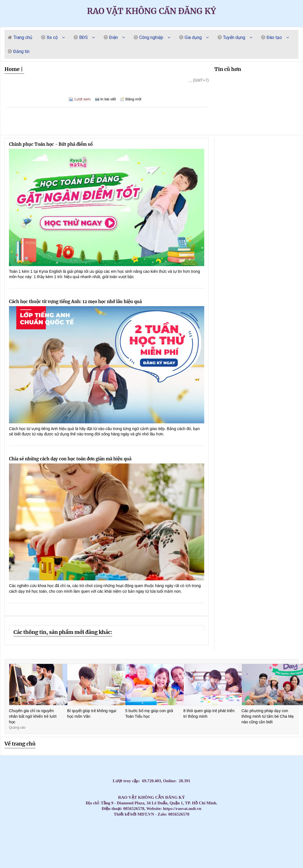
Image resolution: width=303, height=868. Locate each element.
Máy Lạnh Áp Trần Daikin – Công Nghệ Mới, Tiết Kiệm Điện (138, 851)
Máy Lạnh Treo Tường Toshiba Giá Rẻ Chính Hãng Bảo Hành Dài (67, 842)
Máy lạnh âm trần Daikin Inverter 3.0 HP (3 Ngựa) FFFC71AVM (227, 846)
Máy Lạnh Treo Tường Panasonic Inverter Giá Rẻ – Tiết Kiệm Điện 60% (199, 842)
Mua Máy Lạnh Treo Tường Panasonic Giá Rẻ (191, 842)
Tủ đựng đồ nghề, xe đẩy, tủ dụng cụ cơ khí (223, 856)
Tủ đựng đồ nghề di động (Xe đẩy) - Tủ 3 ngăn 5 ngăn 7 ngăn (268, 865)
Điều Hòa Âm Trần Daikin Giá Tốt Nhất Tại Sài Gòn (146, 832)
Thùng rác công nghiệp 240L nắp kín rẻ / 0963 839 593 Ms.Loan (47, 851)
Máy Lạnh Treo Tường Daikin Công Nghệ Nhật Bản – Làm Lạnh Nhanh (210, 846)
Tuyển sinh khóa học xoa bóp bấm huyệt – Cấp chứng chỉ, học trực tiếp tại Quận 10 (238, 856)
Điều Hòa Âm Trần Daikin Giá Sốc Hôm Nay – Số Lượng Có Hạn (173, 832)
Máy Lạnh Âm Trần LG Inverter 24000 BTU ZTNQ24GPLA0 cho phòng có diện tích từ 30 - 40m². (113, 865)
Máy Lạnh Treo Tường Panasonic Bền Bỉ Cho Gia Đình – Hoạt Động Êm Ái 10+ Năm (235, 842)
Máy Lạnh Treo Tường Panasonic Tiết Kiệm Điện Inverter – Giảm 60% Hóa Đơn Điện (50, 846)
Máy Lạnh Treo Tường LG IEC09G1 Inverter (122, 865)
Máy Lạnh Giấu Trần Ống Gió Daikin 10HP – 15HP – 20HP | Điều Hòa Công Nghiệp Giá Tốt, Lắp (208, 822)
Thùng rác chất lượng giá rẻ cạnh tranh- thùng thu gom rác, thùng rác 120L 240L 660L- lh (138, 856)
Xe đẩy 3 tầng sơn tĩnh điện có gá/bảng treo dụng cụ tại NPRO (210, 861)
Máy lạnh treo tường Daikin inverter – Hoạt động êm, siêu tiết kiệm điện (18, 846)
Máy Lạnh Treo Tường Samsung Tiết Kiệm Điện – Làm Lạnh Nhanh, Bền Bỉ (259, 837)
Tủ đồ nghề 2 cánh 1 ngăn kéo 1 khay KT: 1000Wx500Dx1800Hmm (169, 861)
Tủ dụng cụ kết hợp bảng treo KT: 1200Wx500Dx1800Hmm (194, 837)
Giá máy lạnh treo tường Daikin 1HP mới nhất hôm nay (140, 822)
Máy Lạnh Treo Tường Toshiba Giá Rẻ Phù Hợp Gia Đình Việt (21, 842)
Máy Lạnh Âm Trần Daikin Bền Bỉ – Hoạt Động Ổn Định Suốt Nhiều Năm (226, 827)
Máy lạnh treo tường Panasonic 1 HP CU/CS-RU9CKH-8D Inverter (56, 861)
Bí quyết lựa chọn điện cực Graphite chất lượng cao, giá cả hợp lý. (233, 832)
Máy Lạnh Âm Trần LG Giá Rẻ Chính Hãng (292, 822)
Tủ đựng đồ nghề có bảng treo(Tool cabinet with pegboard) (149, 865)
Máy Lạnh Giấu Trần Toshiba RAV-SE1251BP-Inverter (176, 861)
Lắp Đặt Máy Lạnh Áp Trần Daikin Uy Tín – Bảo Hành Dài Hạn (147, 851)
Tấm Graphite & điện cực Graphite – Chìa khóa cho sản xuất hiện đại (240, 822)
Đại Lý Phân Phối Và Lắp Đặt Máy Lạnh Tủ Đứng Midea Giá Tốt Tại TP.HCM (17, 832)
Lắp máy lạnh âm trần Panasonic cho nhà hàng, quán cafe (21, 827)
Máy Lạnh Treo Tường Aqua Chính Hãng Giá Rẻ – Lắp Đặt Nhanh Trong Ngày (139, 837)
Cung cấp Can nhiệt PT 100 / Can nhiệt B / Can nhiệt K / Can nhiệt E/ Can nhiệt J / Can (283, 822)
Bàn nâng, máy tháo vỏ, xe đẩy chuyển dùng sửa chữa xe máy (157, 822)
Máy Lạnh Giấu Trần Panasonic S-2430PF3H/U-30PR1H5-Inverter (194, 861)
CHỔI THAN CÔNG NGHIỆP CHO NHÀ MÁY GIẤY (120, 827)
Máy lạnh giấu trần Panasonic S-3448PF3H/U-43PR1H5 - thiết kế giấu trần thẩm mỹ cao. (30, 861)
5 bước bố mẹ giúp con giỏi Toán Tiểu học (149, 714)
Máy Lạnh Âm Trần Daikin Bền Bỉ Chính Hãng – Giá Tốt (213, 827)
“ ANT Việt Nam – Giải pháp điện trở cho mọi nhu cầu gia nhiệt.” (123, 856)
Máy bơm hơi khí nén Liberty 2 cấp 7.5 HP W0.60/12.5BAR (245, 861)
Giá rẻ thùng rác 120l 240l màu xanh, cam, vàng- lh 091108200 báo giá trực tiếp (230, 822)
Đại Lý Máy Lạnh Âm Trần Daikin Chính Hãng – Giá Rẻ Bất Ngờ (16, 837)
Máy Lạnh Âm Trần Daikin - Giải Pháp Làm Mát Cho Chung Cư (277, 827)
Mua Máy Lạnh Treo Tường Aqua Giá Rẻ (98, 837)
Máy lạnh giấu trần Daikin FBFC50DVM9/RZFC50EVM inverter (193, 856)
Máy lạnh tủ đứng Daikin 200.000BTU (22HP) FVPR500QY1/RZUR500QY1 (202, 856)
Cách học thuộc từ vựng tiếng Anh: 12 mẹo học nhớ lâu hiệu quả (75, 302)
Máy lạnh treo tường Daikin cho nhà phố (11, 846)
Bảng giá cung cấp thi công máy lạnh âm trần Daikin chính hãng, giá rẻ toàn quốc (48, 827)
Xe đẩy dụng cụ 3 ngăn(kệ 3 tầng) (93, 865)
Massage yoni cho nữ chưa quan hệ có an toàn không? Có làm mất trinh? (43, 822)
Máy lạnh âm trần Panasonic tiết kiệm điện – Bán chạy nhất (57, 827)
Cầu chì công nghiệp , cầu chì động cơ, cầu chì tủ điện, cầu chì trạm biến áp (105, 851)
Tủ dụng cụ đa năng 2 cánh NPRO (227, 865)
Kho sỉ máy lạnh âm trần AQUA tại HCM (21, 856)
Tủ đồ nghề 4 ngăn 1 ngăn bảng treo (259, 846)
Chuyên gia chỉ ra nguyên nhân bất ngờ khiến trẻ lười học (33, 716)
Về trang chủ (20, 744)
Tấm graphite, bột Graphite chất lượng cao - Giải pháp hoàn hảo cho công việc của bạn (86, 842)
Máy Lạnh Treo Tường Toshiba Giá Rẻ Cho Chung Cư (13, 842)
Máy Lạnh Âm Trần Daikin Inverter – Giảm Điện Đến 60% (255, 832)
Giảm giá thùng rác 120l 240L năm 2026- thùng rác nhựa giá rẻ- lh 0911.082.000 (258, 856)
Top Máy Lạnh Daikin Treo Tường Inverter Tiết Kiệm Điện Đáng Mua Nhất (23, 822)
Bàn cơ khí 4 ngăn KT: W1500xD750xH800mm (9, 861)
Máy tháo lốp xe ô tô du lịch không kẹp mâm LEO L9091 (296, 842)
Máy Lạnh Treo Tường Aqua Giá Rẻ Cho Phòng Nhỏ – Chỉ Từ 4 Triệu (83, 837)
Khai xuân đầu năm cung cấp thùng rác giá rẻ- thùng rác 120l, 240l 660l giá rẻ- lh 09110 (13, 856)
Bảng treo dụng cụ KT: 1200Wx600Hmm (23, 837)
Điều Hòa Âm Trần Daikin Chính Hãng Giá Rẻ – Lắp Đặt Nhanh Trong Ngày (94, 832)
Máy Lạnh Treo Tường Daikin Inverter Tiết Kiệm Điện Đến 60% (244, 846)
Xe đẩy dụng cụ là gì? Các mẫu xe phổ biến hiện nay (219, 861)
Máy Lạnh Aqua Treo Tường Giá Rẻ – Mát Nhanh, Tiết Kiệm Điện (105, 837)
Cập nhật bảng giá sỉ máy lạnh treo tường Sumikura (119, 822)
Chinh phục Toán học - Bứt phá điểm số (51, 144)
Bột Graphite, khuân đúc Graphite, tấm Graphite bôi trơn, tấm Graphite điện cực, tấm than (32, 865)
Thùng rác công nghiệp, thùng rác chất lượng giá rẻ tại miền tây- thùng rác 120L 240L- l (228, 861)
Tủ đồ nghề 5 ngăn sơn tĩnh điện (198, 832)
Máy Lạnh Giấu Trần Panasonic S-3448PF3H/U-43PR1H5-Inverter (166, 856)
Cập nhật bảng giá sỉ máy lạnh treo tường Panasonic (132, 822)
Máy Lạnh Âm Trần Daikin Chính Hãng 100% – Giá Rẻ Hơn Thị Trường (52, 832)
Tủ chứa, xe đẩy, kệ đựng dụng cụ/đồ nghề (68, 856)
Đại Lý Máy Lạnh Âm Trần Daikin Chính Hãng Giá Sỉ (274, 832)
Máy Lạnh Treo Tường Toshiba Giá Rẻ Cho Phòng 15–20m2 (50, 842)
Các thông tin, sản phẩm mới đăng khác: (63, 632)
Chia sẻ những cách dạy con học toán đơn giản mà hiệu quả (70, 459)
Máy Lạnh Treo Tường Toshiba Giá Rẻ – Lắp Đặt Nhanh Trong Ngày (58, 842)
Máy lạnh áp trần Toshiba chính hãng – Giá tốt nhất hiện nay (96, 851)
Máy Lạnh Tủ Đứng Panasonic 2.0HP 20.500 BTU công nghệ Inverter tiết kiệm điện (260, 851)
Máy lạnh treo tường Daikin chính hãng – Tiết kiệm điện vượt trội (39, 846)
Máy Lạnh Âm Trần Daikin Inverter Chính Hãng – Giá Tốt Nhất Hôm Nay (77, 832)
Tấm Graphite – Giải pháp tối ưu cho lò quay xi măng (103, 832)
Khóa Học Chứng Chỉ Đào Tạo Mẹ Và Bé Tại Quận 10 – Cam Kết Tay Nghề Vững (30, 856)
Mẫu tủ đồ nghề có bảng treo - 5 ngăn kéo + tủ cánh (202, 861)
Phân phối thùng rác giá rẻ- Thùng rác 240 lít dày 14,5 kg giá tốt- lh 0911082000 (267, 827)
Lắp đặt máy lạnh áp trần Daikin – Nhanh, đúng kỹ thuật (221, 851)
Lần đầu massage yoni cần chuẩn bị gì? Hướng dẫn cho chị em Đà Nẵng (33, 822)
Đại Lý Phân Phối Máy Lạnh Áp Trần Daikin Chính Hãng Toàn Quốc (121, 851)
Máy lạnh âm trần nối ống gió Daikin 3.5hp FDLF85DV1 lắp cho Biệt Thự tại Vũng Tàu (265, 832)
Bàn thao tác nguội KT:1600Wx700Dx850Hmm (251, 851)
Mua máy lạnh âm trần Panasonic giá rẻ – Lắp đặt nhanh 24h (86, 827)
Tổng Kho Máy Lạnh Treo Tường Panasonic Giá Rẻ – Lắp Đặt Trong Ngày (209, 842)
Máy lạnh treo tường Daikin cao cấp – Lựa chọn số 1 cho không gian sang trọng (144, 827)
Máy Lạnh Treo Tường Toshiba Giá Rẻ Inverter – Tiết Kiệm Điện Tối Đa (41, 842)
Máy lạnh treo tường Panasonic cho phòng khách (130, 842)
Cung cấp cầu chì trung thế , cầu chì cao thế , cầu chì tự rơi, (74, 837)
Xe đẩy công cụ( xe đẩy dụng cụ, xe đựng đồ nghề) (147, 861)
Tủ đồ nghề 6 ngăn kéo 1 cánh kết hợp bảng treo (156, 846)
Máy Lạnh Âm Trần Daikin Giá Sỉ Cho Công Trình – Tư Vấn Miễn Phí (65, 837)
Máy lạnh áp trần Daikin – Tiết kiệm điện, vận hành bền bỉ (239, 851)
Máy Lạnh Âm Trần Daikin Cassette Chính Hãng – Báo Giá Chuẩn (61, 832)
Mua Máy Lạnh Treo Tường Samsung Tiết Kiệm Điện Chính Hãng (240, 837)
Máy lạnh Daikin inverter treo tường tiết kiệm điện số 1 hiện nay (191, 822)
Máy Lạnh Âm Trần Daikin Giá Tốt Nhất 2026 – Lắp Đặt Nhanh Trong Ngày (56, 837)
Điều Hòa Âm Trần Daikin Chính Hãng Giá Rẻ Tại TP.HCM (138, 832)
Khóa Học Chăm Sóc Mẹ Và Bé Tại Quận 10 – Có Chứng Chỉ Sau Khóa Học (278, 842)
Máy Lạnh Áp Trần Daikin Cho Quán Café (163, 851)
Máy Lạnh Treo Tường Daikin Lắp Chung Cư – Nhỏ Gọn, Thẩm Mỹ (171, 846)
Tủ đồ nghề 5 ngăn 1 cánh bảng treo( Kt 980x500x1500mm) (175, 856)
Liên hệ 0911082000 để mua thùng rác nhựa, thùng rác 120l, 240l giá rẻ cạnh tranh (59, 856)
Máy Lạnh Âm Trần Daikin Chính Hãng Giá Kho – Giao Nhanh (191, 832)
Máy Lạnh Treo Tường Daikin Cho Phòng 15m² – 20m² (163, 846)
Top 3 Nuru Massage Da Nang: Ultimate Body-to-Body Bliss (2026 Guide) (148, 822)
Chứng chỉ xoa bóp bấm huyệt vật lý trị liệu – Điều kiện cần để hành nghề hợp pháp (276, 861)
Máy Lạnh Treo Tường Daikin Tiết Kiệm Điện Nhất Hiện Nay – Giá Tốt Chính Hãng (137, 846)
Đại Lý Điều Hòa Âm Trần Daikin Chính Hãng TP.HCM (86, 832)
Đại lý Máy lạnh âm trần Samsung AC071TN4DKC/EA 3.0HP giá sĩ (285, 827)
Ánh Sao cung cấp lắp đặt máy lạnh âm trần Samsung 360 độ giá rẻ (220, 865)
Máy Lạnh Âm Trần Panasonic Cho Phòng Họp (127, 827)
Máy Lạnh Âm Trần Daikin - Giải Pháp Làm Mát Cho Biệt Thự (7, 832)
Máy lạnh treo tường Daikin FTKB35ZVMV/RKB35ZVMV (108, 856)
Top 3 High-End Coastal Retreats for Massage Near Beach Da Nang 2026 (164, 827)
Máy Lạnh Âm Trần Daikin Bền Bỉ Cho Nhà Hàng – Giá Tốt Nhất (204, 827)
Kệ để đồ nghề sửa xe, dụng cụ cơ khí (230, 856)
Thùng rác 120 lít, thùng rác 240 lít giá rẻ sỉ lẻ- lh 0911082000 (88, 851)
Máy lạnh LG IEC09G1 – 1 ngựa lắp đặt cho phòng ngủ (175, 865)
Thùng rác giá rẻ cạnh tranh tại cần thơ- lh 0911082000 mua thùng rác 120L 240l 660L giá (116, 837)
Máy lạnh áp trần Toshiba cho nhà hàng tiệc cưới (7, 851)
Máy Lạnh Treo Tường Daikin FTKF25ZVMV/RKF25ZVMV (81, 856)
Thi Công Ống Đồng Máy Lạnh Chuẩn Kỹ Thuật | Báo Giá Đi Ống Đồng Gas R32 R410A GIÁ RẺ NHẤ (228, 837)
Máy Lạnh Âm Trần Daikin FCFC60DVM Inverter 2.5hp (65, 865)
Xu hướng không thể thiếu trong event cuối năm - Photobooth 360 (293, 856)
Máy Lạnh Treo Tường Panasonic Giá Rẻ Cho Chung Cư (166, 842)
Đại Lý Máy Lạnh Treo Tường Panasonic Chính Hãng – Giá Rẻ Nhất (288, 842)
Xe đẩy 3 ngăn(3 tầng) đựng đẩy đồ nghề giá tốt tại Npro (129, 865)
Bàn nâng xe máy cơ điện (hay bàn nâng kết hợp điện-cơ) (183, 865)
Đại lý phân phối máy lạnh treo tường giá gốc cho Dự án (180, 851)
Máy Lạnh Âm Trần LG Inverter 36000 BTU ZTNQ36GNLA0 (201, 846)
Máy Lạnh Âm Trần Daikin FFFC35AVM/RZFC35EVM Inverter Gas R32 (83, 861)
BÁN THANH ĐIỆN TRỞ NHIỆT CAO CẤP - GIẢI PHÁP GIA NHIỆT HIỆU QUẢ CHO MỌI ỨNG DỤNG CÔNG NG (26, 851)
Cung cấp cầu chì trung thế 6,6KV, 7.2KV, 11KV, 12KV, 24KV (252, 846)
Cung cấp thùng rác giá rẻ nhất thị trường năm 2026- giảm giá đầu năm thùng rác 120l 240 (209, 865)
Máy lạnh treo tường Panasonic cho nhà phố (124, 842)
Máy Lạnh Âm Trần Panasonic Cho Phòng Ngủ (107, 827)
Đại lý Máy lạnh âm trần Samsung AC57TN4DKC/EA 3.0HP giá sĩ (35, 832)
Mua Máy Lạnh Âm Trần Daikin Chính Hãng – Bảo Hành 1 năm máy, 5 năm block (6, 837)
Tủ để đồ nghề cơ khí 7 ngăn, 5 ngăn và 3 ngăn (72, 865)
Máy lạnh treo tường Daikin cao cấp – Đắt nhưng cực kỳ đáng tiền (173, 827)
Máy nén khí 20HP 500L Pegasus (90, 861)
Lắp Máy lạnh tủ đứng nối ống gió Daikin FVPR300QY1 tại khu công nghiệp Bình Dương (128, 837)
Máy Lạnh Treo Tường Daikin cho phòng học (185, 846)
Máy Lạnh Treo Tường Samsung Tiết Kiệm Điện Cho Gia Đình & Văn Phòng (185, 837)
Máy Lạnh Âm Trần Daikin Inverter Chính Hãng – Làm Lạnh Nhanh (292, 832)
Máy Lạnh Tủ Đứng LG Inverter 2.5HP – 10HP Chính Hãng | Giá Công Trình (280, 837)
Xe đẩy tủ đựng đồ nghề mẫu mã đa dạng (161, 861)
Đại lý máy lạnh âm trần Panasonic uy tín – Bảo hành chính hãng (38, 827)
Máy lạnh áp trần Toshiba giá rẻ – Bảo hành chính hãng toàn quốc (276, 846)
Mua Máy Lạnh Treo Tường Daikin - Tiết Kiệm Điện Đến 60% (52, 822)
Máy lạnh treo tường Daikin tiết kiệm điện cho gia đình (107, 846)
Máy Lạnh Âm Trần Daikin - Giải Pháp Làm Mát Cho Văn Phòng (43, 832)
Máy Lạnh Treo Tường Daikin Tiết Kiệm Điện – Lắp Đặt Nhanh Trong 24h (126, 846)
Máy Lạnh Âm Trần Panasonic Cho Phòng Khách (101, 827)
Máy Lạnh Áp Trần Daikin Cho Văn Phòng (81, 851)
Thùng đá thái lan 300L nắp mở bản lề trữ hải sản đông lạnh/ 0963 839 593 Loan (97, 842)
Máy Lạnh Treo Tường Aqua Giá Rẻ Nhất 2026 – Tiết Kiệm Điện (36, 837)
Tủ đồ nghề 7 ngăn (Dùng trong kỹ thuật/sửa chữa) (87, 865)
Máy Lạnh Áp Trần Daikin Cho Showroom (114, 851)
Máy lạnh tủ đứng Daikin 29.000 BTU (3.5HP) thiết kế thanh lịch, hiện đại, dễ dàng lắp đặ (283, 851)
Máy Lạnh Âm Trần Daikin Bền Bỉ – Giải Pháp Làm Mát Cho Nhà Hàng (249, 827)
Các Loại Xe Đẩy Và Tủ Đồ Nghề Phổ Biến (200, 865)
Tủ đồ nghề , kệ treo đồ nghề (27, 842)
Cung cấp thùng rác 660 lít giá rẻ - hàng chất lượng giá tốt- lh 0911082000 (116, 846)
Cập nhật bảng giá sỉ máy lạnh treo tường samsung (105, 822)
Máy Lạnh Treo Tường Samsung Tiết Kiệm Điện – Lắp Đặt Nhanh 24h (157, 837)
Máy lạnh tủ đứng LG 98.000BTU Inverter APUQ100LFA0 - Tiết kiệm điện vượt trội (285, 865)
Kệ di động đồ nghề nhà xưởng (159, 856)
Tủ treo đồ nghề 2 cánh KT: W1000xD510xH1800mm (165, 837)
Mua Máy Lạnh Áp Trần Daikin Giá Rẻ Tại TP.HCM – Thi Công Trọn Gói (230, 851)
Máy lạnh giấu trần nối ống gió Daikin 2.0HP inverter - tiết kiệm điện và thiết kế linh (18, 861)
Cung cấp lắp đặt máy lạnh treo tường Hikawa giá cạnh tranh (130, 851)
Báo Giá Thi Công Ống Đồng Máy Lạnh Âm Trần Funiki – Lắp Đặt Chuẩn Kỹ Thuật (216, 837)
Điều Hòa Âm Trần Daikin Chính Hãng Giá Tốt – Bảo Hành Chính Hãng (111, 832)
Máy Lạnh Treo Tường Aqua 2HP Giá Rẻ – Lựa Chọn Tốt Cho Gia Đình (46, 837)
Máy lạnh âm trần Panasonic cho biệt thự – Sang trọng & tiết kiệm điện (250, 822)
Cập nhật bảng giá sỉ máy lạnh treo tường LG (126, 822)
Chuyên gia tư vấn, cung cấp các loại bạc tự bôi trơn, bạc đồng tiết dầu (183, 856)
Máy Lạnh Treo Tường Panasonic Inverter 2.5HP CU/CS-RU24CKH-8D (65, 861)
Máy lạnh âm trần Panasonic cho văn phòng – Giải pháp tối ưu (65, 827)
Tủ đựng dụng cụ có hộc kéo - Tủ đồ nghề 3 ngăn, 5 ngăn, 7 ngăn (74, 861)
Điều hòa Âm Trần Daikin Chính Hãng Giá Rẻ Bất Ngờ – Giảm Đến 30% (182, 832)
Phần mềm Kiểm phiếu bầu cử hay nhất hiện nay (50, 856)
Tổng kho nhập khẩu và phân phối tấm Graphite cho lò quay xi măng (134, 827)
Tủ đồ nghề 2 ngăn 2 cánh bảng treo (245, 851)
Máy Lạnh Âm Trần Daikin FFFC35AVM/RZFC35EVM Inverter (140, 861)
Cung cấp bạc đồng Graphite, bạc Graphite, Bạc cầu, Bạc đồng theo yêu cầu (269, 837)
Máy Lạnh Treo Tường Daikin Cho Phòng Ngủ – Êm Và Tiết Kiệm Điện (147, 846)
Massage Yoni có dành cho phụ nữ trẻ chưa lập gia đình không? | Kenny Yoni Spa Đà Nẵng (74, 822)
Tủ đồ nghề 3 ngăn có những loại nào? (300, 856)
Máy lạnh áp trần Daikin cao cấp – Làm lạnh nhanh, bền (195, 851)
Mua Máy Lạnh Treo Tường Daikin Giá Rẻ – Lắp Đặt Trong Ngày (193, 846)
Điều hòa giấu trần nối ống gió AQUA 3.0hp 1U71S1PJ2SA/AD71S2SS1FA (183, 842)
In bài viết (108, 99)
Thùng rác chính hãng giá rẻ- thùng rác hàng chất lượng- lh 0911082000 (97, 861)
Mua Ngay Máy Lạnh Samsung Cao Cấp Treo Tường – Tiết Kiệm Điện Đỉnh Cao (183, 827)
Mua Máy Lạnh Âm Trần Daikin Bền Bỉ (219, 827)
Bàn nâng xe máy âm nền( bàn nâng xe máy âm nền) (168, 865)
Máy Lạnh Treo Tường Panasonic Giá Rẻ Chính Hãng (217, 842)
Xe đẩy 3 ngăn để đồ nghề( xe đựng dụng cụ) (115, 856)
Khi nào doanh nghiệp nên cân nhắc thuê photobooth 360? (114, 861)
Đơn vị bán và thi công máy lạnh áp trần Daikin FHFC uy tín (91, 837)
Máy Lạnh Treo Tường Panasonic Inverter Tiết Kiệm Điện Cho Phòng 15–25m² (268, 842)
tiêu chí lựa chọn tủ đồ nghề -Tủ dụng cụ (74, 856)
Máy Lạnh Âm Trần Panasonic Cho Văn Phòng (114, 827)
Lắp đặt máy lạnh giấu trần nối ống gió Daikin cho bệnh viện (16, 865)
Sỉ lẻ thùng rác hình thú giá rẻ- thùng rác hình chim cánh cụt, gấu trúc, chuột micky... (115, 842)
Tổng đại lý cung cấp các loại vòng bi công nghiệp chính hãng (153, 832)
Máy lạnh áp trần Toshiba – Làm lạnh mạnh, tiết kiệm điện (64, 851)
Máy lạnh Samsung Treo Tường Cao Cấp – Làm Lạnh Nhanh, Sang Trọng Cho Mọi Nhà (194, 827)
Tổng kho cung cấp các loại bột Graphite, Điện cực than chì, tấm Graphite (268, 856)
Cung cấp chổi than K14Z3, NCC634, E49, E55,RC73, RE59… (89, 856)
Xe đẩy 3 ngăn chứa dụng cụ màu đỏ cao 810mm (42, 865)
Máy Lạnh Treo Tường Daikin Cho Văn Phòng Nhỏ (179, 846)
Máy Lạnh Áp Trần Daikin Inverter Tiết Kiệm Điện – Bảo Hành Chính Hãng (171, 851)
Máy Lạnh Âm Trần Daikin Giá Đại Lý (240, 832)
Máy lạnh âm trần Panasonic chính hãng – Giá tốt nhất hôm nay (29, 827)
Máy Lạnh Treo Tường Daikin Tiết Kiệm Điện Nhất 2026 (84, 822)
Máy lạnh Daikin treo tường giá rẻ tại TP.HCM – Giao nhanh (4, 822)
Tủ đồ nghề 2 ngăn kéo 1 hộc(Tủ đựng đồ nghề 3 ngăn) (295, 861)
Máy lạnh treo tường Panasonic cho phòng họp (106, 842)
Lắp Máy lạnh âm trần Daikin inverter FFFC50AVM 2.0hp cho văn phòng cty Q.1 (223, 832)
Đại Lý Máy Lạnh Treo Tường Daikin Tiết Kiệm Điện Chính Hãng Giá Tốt (89, 846)
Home (12, 69)
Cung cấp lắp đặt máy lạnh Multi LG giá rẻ (23, 865)
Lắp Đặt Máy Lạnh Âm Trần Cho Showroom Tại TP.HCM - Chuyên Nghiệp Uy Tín (258, 865)
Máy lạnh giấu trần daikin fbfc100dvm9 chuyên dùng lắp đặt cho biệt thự (204, 851)
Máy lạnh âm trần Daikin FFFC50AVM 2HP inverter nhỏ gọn (8, 865)
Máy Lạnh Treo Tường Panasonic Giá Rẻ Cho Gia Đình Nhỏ (225, 842)
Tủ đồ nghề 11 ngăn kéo (242, 827)
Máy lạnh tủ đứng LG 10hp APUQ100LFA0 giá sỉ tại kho (149, 837)
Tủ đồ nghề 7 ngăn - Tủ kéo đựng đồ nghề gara (155, 861)
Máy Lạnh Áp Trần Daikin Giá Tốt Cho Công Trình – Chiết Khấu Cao (156, 851)
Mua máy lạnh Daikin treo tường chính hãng (198, 822)
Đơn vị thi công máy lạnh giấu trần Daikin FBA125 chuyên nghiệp (55, 851)
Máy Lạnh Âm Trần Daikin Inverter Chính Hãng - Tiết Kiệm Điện (204, 832)
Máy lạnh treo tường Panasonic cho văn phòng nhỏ (137, 842)
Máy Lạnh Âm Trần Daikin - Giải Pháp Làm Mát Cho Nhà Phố (294, 827)
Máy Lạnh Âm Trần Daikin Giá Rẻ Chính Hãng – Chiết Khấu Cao (120, 832)
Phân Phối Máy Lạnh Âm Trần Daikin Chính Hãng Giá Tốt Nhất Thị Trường (283, 832)
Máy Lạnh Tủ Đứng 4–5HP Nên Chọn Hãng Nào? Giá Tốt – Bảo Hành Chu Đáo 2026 (272, 822)
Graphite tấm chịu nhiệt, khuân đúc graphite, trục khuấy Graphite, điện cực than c (79, 846)
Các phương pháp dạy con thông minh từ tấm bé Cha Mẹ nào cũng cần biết (268, 716)
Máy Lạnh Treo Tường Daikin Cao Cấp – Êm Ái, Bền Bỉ (219, 846)
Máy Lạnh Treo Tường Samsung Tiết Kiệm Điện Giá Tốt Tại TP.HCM (249, 837)
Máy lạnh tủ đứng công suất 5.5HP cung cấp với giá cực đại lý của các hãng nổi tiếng (76, 827)
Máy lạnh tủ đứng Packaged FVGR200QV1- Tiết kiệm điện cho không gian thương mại (235, 865)
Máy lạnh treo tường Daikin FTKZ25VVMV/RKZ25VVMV (97, 856)
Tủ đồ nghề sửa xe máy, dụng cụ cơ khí (3, 861)
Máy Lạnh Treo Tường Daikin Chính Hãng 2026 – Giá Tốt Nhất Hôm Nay (266, 846)
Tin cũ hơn (228, 69)
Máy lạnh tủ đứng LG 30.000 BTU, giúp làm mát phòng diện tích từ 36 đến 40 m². (101, 865)
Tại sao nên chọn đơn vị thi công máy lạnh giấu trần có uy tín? (106, 861)
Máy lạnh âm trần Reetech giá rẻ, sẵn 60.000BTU (98, 822)
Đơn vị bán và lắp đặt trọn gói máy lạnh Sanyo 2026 (183, 822)
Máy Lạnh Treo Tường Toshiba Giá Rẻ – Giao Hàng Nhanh (76, 842)
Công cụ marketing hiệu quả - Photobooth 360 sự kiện (277, 856)
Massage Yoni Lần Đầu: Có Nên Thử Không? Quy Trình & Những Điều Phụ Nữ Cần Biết (62, 822)
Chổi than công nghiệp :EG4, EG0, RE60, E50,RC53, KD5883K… (26, 832)
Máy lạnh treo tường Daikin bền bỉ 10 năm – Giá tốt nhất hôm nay (99, 846)
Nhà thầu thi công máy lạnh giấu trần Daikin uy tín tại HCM (276, 865)
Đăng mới (133, 99)
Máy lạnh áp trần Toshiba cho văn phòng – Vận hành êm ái (15, 851)
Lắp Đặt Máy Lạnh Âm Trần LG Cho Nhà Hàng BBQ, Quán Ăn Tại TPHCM (185, 861)
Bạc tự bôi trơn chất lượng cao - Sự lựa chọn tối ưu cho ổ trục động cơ (246, 842)
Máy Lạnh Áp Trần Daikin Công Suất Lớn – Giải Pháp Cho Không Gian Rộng (73, 851)
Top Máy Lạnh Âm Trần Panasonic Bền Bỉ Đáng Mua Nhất (94, 827)
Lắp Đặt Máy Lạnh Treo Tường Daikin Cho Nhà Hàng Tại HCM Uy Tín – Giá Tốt (220, 822)
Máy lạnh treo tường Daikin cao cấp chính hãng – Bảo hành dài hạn (154, 827)
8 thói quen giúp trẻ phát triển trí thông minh (209, 714)
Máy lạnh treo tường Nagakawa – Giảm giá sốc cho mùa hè (13, 827)
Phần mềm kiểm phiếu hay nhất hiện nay (210, 856)
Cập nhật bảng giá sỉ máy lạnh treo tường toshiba (176, 822)
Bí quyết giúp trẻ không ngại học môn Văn (92, 714)
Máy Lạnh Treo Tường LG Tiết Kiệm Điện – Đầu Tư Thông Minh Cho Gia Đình (174, 837)
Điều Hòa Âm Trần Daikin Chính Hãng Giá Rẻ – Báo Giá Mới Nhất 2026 (130, 832)
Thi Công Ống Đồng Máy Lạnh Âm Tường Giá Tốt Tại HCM (5, 827)
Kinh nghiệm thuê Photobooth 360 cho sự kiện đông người (284, 856)
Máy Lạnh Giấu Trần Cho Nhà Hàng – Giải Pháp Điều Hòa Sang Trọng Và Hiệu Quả (156, 842)
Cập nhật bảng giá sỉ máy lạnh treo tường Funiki (91, 822)
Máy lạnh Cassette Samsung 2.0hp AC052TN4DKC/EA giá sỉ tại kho (247, 832)
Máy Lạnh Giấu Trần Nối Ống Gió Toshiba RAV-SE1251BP (174, 842)
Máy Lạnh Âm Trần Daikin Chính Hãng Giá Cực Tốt (69, 832)
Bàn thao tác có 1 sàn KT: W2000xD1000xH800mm (33, 842)
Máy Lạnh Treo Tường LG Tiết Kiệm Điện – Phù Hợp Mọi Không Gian (297, 837)
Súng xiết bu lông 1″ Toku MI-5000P (130, 856)
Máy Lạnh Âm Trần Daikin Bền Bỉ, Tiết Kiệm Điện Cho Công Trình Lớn (236, 827)
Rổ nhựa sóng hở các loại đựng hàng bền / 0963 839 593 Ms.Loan (293, 846)
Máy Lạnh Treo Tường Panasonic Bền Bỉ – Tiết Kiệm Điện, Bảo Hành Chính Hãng (257, 842)
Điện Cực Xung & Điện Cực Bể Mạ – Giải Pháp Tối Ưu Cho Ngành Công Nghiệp (41, 856)
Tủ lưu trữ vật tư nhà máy (103, 856)
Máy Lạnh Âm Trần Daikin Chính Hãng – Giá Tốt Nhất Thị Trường (213, 832)
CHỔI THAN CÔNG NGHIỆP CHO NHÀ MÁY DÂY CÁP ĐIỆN (188, 851)
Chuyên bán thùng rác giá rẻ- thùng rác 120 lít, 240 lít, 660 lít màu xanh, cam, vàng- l (163, 832)
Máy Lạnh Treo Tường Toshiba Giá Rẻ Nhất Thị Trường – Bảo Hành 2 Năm (145, 842)
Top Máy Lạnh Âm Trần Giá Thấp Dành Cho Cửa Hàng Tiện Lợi (235, 846)
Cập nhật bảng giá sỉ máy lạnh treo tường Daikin (112, 822)
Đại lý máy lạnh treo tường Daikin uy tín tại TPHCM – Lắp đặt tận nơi (13, 822)
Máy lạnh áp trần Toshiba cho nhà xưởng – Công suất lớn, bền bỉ (38, 851)
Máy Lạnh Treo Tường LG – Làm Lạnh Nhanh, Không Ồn (288, 837)
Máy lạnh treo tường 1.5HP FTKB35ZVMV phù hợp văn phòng (213, 851)
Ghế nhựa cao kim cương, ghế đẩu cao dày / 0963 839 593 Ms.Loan (284, 846)
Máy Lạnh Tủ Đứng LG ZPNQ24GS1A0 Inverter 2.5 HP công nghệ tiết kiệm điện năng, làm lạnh (295, 851)
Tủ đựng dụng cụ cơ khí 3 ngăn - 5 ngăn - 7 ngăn (154, 856)
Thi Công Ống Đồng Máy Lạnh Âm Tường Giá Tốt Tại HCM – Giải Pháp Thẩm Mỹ (167, 822)
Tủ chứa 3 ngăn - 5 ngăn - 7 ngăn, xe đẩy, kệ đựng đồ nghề (249, 856)
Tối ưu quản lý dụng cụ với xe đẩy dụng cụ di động (216, 856)
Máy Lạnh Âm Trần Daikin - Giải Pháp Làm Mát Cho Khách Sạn (258, 827)
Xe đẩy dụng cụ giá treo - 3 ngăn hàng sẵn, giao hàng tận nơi (295, 865)
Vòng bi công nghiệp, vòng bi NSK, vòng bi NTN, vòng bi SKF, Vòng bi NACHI (192, 865)
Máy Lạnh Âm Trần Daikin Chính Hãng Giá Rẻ (29, 837)
